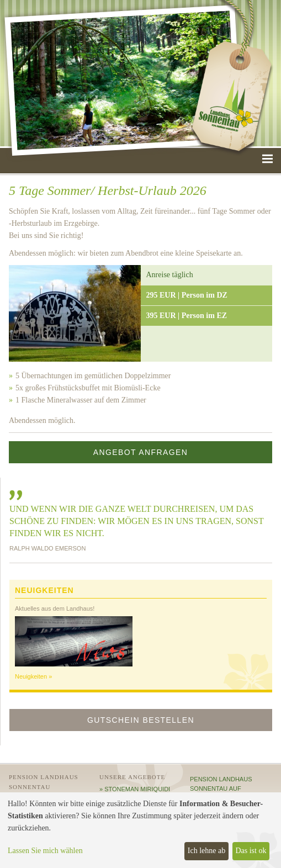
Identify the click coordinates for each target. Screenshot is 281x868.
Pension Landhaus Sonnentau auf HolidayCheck (221, 788)
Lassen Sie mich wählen (45, 851)
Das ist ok (251, 851)
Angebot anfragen (141, 452)
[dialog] (140, 830)
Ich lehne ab (206, 851)
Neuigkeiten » (33, 676)
